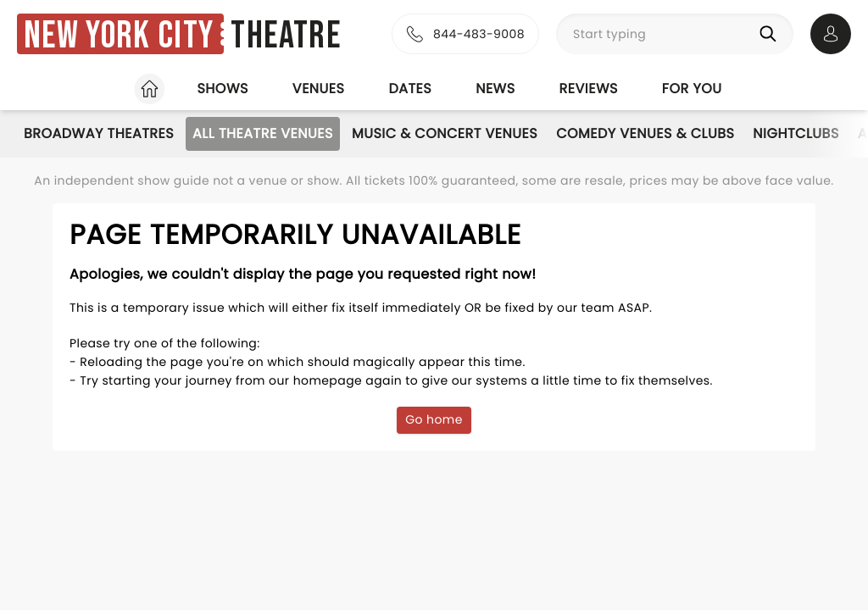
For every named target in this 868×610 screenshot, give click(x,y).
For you (692, 89)
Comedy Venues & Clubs (645, 133)
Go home (434, 419)
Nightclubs (796, 133)
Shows (222, 89)
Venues (319, 89)
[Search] (771, 34)
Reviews (589, 89)
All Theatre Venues (263, 133)
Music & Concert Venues (445, 133)
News (495, 89)
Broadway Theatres (99, 133)
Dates (410, 89)
